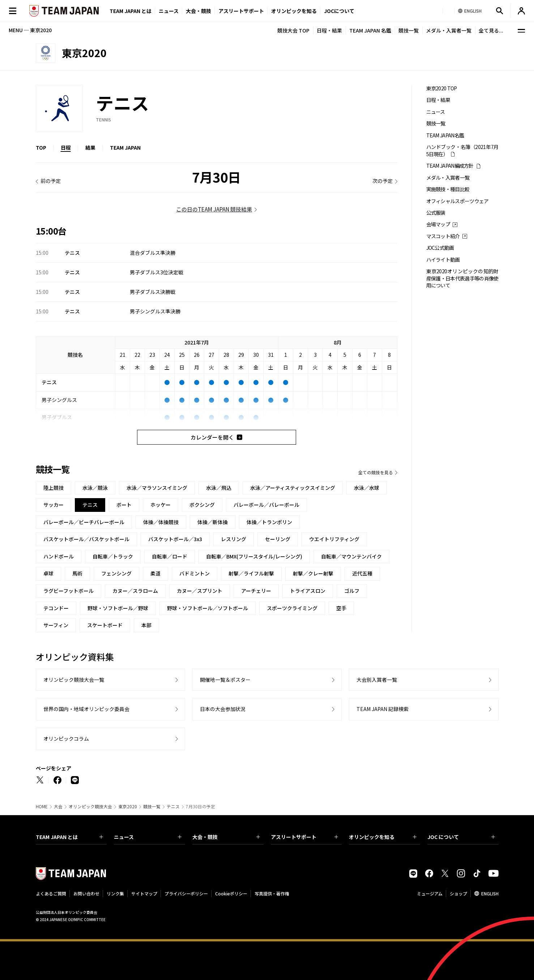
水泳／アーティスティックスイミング (293, 488)
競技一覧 (409, 30)
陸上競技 (54, 488)
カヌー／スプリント (200, 591)
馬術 (77, 573)
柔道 (155, 573)
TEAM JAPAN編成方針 (450, 166)
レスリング (234, 539)
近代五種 (362, 573)
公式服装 (436, 213)
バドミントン (195, 573)
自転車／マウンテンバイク (351, 556)
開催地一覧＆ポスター (225, 680)
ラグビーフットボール (69, 591)
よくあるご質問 (51, 893)
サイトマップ (144, 893)
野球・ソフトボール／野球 (118, 608)
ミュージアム (430, 893)
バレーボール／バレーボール (266, 505)
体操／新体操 (213, 522)
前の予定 (51, 181)
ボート (124, 505)
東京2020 (128, 806)
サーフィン (56, 625)
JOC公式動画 (440, 248)
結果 (90, 147)
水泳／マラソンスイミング (157, 488)
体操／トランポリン (269, 522)
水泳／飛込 (219, 488)
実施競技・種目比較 (448, 189)
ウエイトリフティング (334, 539)
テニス (173, 806)
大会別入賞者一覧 (377, 680)
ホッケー (161, 505)
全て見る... (491, 30)
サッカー (54, 505)
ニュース (169, 11)
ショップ (458, 893)
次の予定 (383, 181)
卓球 (48, 573)
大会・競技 (226, 837)
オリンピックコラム (66, 739)
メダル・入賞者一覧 (449, 30)
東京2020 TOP (442, 88)
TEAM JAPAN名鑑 (445, 135)
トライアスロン (308, 591)
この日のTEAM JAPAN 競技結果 (214, 209)
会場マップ (438, 224)
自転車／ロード (170, 556)
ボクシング (202, 505)
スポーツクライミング (292, 608)
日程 (66, 147)
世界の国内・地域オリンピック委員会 (86, 709)
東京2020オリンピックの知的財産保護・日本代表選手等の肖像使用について (462, 278)
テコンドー (56, 608)
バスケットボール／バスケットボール (86, 539)
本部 (146, 625)
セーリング (278, 539)
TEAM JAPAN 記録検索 (383, 709)
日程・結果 (329, 30)
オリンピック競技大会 (90, 806)
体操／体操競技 (161, 522)
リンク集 (115, 893)
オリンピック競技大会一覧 (74, 680)
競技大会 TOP (293, 30)
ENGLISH (490, 893)
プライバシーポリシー (186, 893)
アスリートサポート (241, 11)
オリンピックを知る (294, 11)
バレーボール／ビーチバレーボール (84, 522)
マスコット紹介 (443, 236)
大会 (58, 806)
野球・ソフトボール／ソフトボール (208, 608)
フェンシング (116, 573)
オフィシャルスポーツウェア (458, 201)
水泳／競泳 (95, 488)
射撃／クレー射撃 (313, 573)
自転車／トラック (113, 556)
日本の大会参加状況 (223, 709)
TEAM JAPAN (125, 147)
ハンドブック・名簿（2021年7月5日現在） (462, 150)
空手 (341, 608)
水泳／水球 (367, 488)
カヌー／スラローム (135, 591)
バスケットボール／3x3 (175, 539)
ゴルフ (352, 591)
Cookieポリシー (231, 893)
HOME (42, 806)
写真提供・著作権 (272, 893)
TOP (41, 147)
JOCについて (339, 11)
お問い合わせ (86, 893)
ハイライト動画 (443, 260)
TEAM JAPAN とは (70, 837)
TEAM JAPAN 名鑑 (370, 30)
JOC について (461, 837)
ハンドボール (59, 556)
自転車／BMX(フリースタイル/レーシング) (254, 556)
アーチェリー (256, 591)
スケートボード (105, 625)
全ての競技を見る (376, 472)
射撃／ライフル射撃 (251, 573)
